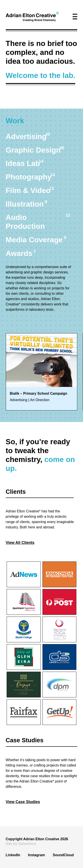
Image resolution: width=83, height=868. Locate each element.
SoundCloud (63, 855)
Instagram (37, 855)
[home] (32, 17)
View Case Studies (23, 802)
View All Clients (20, 543)
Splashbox (27, 844)
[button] (75, 17)
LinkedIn (13, 855)
